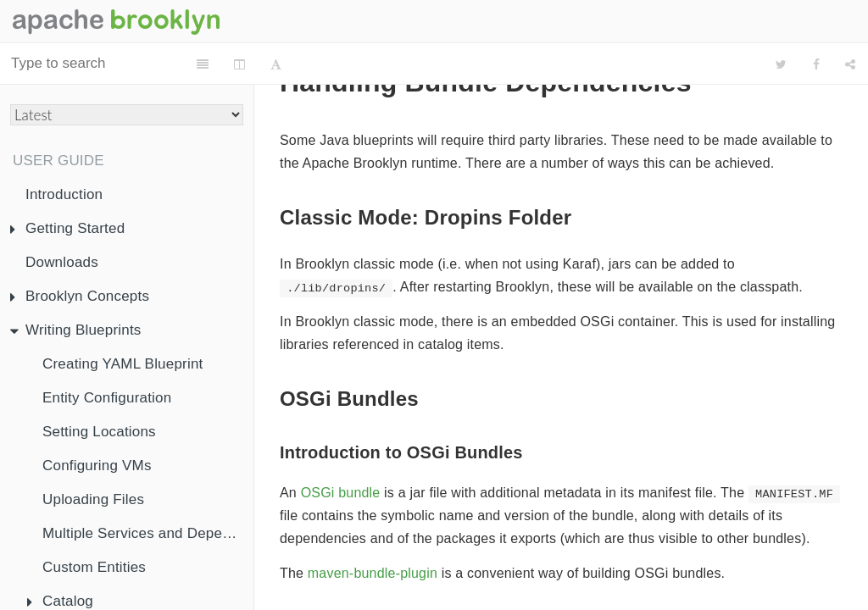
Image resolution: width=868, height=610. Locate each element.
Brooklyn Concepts (80, 296)
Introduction (64, 194)
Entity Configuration (107, 398)
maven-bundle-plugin (373, 573)
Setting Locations (99, 432)
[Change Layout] (310, 64)
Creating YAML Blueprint (123, 364)
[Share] (850, 64)
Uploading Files (93, 499)
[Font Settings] (346, 64)
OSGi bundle (341, 493)
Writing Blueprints (76, 330)
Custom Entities (94, 567)
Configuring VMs (97, 466)
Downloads (62, 262)
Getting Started (67, 228)
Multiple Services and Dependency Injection (148, 533)
